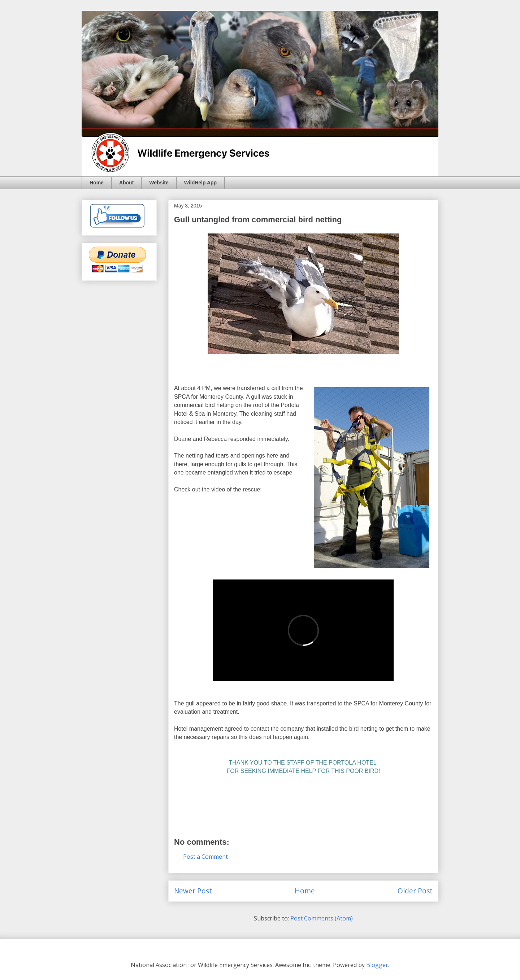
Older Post (415, 891)
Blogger (377, 965)
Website (159, 183)
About (126, 183)
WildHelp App (200, 183)
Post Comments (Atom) (322, 918)
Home (97, 183)
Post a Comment (205, 857)
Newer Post (193, 891)
